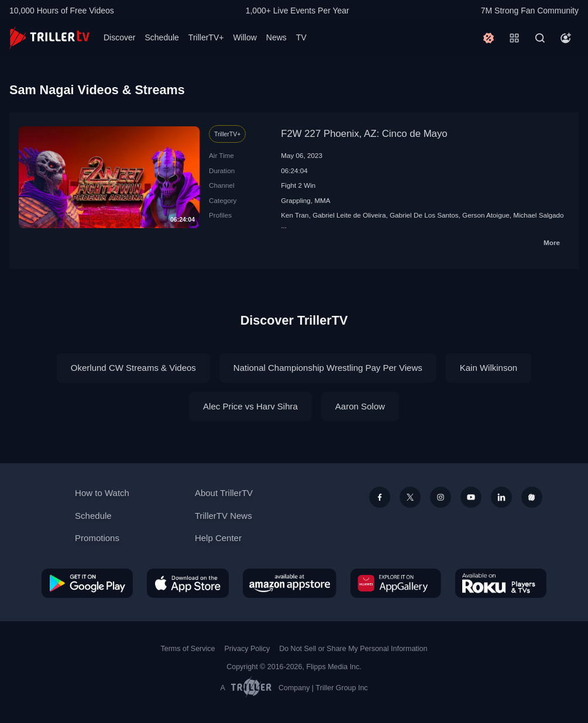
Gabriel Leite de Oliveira (349, 215)
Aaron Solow (360, 406)
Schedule (161, 37)
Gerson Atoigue (486, 215)
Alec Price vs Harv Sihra (250, 406)
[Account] (566, 38)
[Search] (540, 38)
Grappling (296, 200)
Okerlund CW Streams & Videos (133, 368)
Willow (245, 37)
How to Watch (102, 493)
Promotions (97, 538)
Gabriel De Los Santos (424, 215)
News (276, 37)
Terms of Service (188, 649)
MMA (322, 200)
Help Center (218, 538)
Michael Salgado (538, 215)
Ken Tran (295, 215)
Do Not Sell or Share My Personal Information (353, 649)
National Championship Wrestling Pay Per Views (328, 368)
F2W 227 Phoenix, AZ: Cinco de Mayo (364, 134)
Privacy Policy (247, 649)
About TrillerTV (224, 493)
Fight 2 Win (298, 185)
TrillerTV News (223, 516)
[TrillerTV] (49, 38)
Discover (119, 37)
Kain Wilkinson (489, 368)
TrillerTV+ (206, 37)
